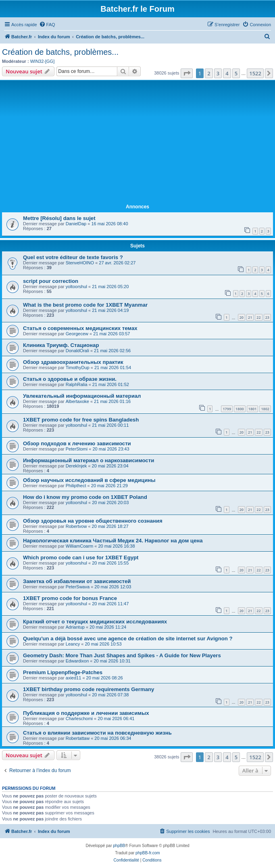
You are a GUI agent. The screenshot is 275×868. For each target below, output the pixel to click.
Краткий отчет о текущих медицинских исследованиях (95, 622)
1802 (265, 409)
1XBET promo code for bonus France (70, 598)
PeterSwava (78, 587)
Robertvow (76, 526)
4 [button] (227, 73)
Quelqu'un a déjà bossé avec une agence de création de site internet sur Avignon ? (128, 639)
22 (258, 317)
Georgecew (77, 334)
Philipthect (76, 486)
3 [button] (218, 73)
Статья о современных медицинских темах (80, 328)
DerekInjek (76, 466)
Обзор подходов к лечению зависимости (77, 443)
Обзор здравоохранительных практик (73, 362)
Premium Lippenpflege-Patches (63, 672)
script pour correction (51, 281)
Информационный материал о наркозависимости (89, 460)
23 (267, 317)
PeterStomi (77, 449)
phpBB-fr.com (148, 853)
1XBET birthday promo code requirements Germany (89, 689)
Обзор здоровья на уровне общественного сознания (93, 521)
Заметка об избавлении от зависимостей (77, 581)
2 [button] (209, 73)
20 (242, 317)
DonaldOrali (77, 351)
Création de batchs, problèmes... (60, 52)
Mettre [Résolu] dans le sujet (59, 218)
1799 (227, 409)
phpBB (119, 846)
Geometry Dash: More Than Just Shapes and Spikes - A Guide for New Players (122, 655)
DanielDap (76, 224)
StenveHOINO (80, 263)
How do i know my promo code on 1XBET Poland (85, 497)
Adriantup (75, 627)
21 (250, 317)
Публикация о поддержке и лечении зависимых (86, 713)
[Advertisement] (137, 142)
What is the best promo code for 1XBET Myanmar (85, 305)
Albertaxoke (77, 401)
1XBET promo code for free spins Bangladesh (81, 420)
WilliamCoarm (79, 546)
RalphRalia (77, 384)
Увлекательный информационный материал (82, 396)
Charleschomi (79, 718)
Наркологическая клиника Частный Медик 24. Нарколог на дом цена (113, 541)
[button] (187, 73)
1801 (253, 409)
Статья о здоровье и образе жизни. (70, 379)
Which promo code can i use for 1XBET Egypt (81, 558)
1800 (240, 409)
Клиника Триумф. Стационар (61, 345)
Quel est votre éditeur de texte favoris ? (73, 257)
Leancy (73, 644)
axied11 (74, 678)
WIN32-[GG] (43, 61)
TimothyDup (78, 368)
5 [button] (236, 73)
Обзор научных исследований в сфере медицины (89, 480)
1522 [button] (255, 73)
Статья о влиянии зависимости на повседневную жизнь (97, 733)
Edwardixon (77, 661)
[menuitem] (47, 25)
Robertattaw (78, 738)
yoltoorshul (76, 287)
